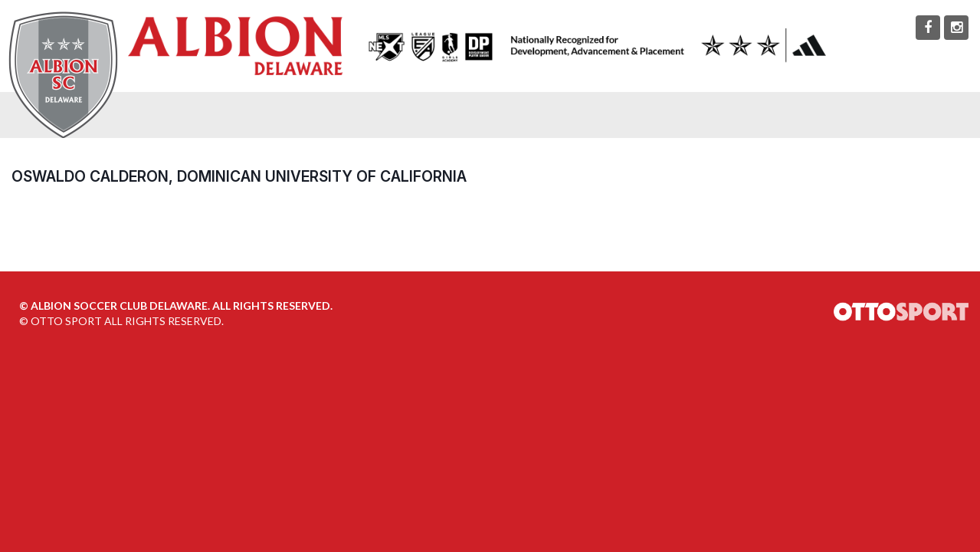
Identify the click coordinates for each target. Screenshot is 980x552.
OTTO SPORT (66, 321)
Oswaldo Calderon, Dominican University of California (239, 176)
